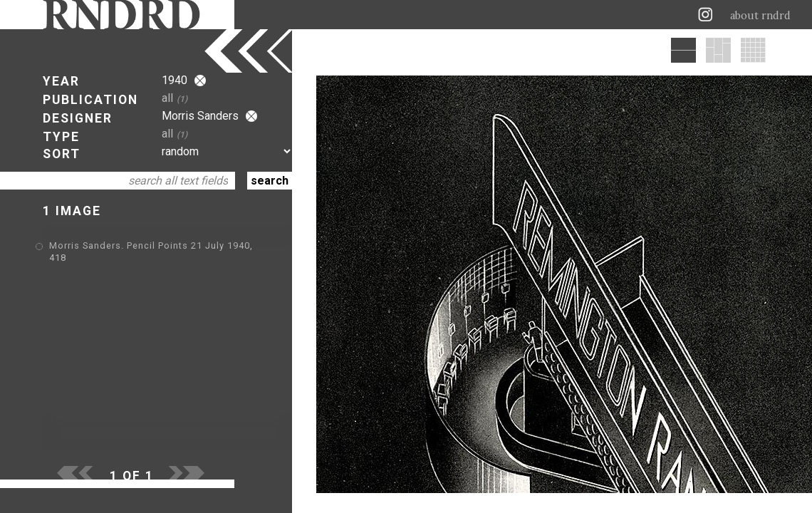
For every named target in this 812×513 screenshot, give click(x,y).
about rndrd (760, 16)
